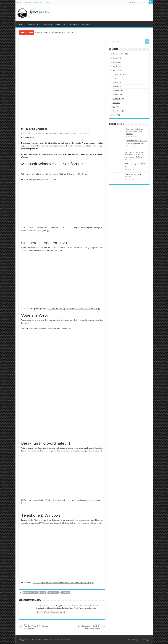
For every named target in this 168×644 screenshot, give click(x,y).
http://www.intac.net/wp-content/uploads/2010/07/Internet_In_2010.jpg (74, 309)
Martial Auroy (27, 133)
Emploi (115, 58)
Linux (115, 78)
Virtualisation (117, 111)
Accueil (21, 24)
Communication (53, 133)
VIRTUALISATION (33, 24)
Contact (47, 2)
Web (114, 115)
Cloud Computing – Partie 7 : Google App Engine (87, 626)
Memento (116, 86)
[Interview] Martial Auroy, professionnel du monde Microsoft (57, 32)
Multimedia (116, 99)
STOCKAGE (48, 24)
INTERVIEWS (74, 24)
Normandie (116, 103)
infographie (53, 593)
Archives (28, 2)
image (43, 593)
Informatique (117, 74)
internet (65, 593)
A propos (20, 2)
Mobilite (115, 95)
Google (115, 66)
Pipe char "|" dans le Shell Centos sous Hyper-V (37, 626)
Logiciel (115, 82)
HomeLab (116, 70)
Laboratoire (37, 2)
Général (115, 62)
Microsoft (116, 90)
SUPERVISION (61, 24)
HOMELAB (86, 24)
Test (114, 107)
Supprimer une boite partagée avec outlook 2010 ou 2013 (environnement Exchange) (135, 155)
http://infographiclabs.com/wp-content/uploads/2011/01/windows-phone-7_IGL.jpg (63, 583)
